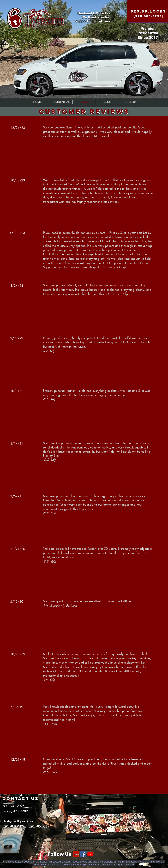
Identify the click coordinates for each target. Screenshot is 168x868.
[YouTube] (90, 854)
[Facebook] (83, 854)
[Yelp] (76, 854)
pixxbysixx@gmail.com (18, 821)
